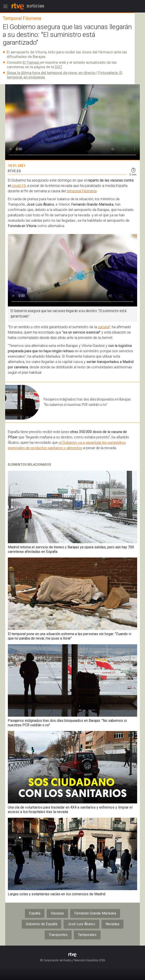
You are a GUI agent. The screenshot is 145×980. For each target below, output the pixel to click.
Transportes (58, 935)
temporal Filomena (82, 191)
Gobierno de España (42, 924)
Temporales (87, 935)
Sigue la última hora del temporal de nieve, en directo (51, 73)
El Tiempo (31, 62)
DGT (59, 67)
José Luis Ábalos (81, 924)
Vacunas (57, 913)
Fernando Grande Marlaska (95, 913)
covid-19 (19, 186)
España (35, 913)
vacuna (103, 327)
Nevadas (112, 924)
